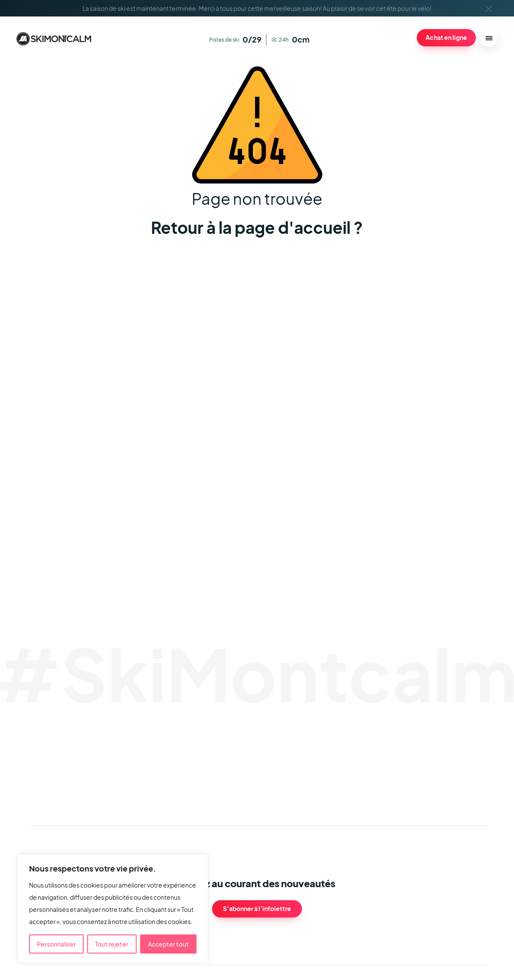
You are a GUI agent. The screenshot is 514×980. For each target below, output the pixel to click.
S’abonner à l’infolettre (257, 908)
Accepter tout (168, 944)
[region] (113, 908)
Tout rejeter (112, 944)
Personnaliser (56, 944)
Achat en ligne (446, 37)
